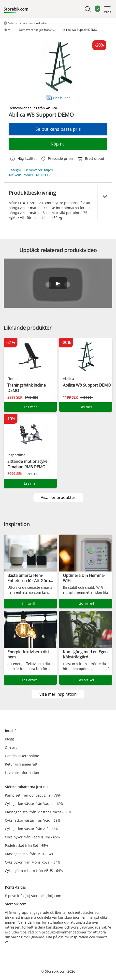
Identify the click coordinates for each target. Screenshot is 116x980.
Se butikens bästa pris (58, 129)
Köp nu (58, 144)
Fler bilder (58, 98)
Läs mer (30, 407)
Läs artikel (30, 604)
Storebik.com (16, 9)
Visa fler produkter (58, 497)
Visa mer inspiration (58, 694)
